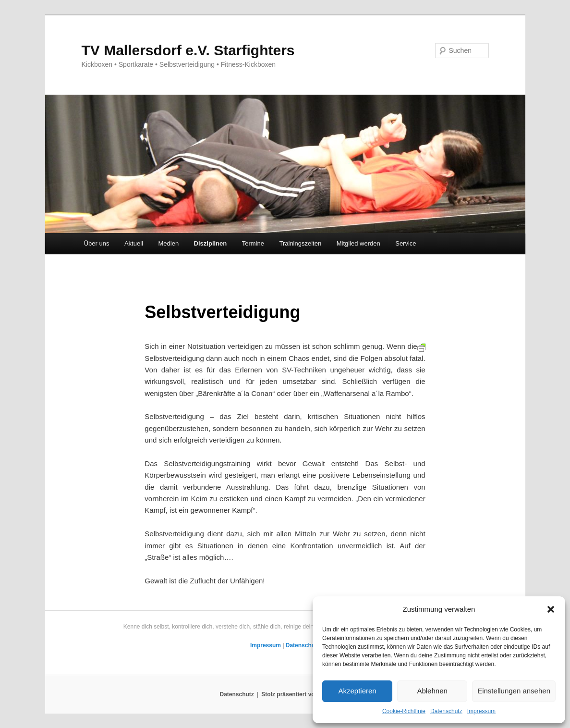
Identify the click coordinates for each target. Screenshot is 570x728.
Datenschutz (446, 711)
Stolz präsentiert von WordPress (306, 694)
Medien (168, 243)
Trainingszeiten (300, 243)
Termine (253, 243)
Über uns (97, 243)
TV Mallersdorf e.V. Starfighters (188, 50)
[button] (551, 609)
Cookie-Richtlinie (404, 711)
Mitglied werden (358, 243)
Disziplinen (211, 243)
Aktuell (134, 243)
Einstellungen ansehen (514, 691)
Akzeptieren (357, 691)
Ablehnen (432, 691)
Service (406, 243)
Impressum (481, 711)
